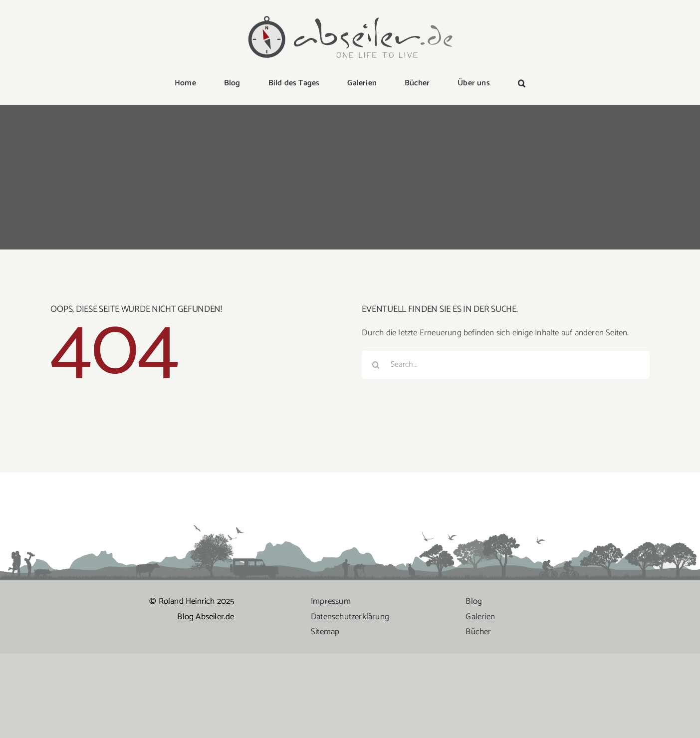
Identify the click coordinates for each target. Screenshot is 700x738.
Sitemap (325, 632)
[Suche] (376, 365)
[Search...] (505, 365)
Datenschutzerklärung (350, 617)
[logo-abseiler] (350, 16)
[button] (522, 84)
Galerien (480, 617)
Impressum (331, 601)
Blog (474, 601)
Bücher (478, 632)
